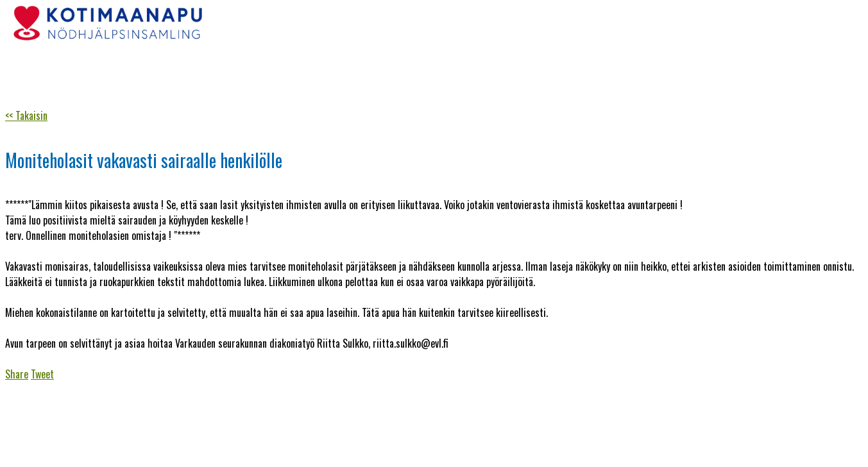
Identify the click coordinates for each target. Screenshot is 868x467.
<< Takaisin (26, 115)
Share (17, 374)
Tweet (42, 374)
